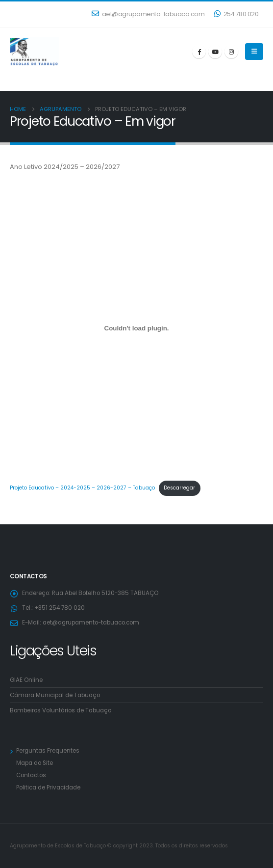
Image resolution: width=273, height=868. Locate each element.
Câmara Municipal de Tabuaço (55, 695)
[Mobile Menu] (254, 52)
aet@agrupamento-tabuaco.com (148, 14)
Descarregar (179, 488)
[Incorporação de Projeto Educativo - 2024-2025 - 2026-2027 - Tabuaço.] (136, 328)
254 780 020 (236, 14)
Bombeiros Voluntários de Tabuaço (61, 710)
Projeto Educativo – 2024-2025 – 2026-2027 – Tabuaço (82, 488)
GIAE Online (26, 680)
